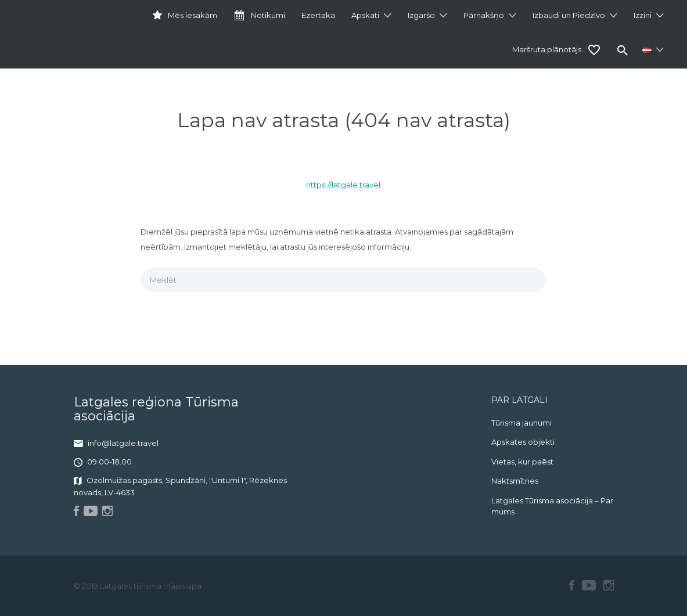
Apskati (365, 15)
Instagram (609, 585)
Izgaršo (421, 15)
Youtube (589, 585)
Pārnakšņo (484, 15)
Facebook (572, 585)
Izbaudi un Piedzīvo (569, 15)
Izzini (643, 15)
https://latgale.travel (343, 185)
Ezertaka (318, 15)
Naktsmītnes (515, 481)
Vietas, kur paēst (522, 462)
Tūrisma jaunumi (521, 423)
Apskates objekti (523, 442)
